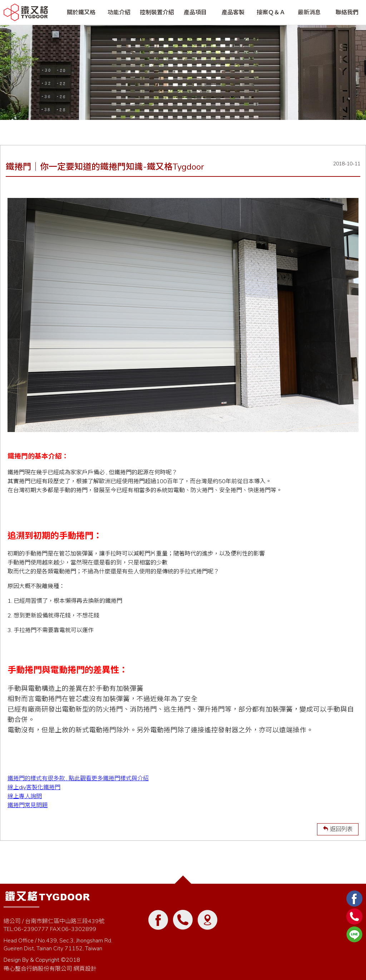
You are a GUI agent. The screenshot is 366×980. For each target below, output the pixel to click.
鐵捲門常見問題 (28, 805)
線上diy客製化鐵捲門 (34, 787)
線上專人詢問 (25, 796)
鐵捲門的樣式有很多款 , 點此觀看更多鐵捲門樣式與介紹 (78, 778)
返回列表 (338, 829)
